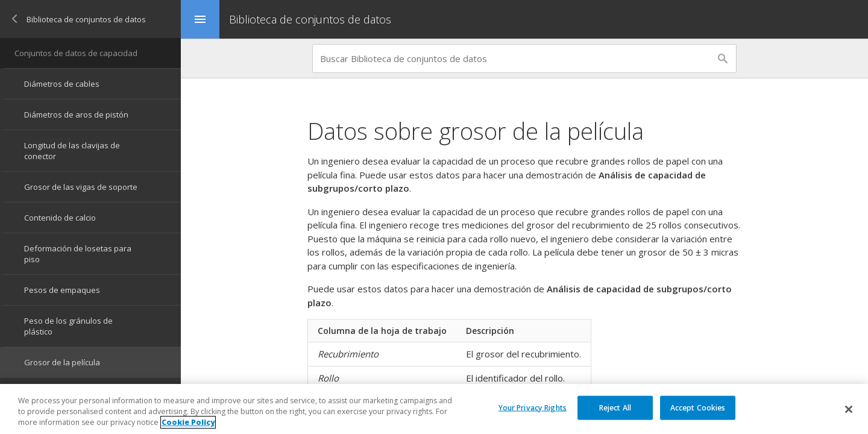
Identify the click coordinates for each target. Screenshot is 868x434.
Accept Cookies (698, 408)
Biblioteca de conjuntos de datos (310, 19)
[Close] (849, 409)
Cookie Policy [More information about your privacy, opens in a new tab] (188, 423)
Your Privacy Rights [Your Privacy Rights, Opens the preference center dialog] (533, 408)
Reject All (615, 408)
